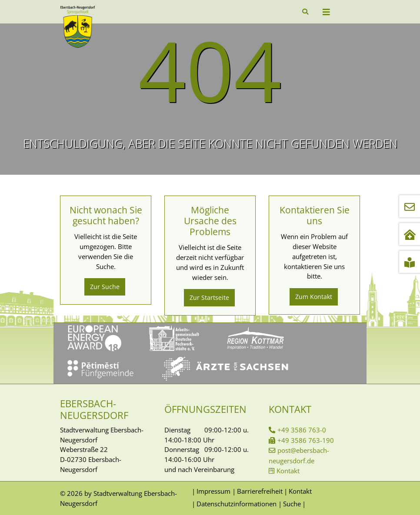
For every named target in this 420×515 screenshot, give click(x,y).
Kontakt (288, 471)
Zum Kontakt (314, 297)
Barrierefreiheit (260, 491)
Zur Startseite (209, 297)
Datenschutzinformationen (237, 504)
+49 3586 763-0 (302, 430)
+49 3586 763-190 (306, 440)
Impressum (213, 491)
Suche (292, 504)
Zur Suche (105, 287)
